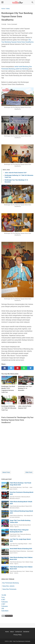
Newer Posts (6, 472)
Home (7, 632)
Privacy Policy (18, 635)
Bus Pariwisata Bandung (11, 583)
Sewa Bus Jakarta (8, 586)
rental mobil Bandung (22, 67)
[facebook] (5, 368)
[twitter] (11, 368)
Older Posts (29, 472)
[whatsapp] (24, 368)
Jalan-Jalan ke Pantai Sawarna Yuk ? (16, 173)
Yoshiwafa (27, 641)
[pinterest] (17, 368)
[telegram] (30, 368)
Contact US (18, 632)
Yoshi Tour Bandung (18, 641)
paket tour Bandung (22, 69)
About (12, 632)
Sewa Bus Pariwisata (9, 589)
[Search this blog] (32, 2)
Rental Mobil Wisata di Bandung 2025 (21, 549)
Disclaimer (26, 632)
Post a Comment (12, 24)
